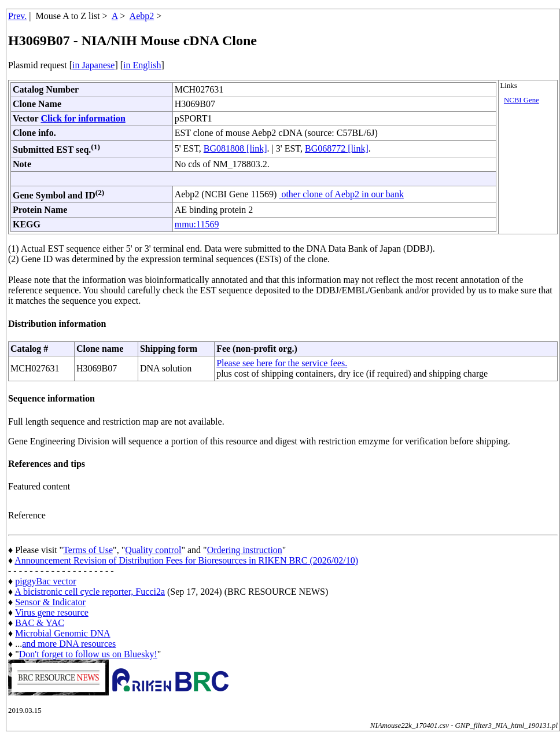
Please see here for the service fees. (282, 363)
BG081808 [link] (235, 148)
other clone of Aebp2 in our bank (341, 194)
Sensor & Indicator (50, 602)
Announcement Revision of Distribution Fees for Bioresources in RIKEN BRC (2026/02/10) (186, 560)
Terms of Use (88, 550)
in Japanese (93, 65)
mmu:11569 (197, 224)
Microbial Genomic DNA (62, 633)
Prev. (17, 16)
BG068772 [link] (337, 148)
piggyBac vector (45, 581)
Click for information (83, 118)
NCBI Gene (522, 100)
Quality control (153, 550)
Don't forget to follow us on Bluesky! (88, 654)
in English (142, 65)
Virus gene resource (52, 612)
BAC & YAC (40, 623)
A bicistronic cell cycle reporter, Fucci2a (90, 592)
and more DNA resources (69, 644)
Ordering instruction (245, 550)
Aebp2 (142, 16)
